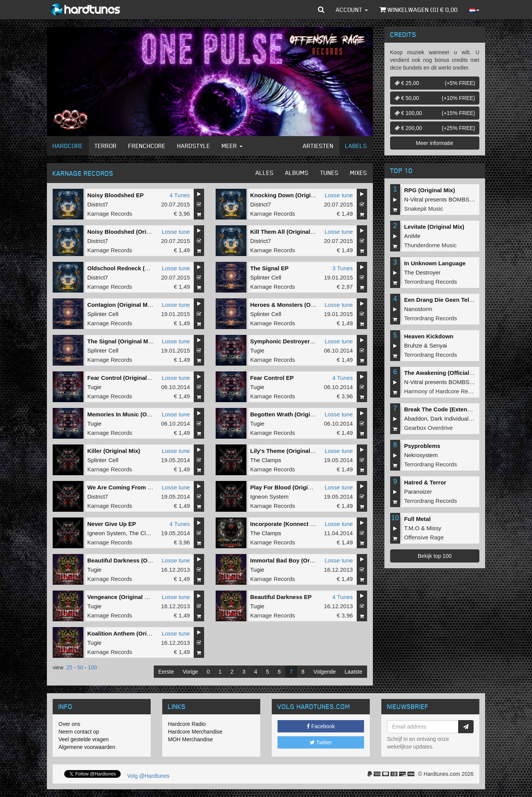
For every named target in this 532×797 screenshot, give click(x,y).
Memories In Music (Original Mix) (132, 414)
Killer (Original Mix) (114, 451)
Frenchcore (147, 146)
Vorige (190, 672)
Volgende (324, 672)
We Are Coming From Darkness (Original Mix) (150, 487)
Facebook (321, 726)
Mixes (359, 173)
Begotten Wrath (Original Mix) (291, 414)
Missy (434, 528)
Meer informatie (435, 143)
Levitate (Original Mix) (434, 227)
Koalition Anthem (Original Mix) (130, 633)
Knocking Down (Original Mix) (291, 195)
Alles (265, 173)
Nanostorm (418, 309)
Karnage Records (110, 214)
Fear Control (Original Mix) (124, 378)
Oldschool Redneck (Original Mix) (133, 268)
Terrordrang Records (431, 282)
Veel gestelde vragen (84, 739)
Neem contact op (79, 732)
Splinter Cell (266, 277)
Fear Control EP (272, 378)
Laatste (354, 672)
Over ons (69, 724)
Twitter (321, 742)
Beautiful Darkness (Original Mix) (133, 560)
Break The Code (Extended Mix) (447, 409)
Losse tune (338, 195)
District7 (98, 204)
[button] (321, 10)
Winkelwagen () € (419, 10)
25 (70, 667)
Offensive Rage (424, 537)
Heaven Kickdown (429, 336)
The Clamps (266, 460)
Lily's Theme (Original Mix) (287, 451)
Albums (297, 173)
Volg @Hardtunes (148, 776)
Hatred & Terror (425, 482)
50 (80, 667)
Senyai (438, 345)
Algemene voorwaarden (87, 747)
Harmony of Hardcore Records (443, 391)
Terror (106, 146)
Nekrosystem (421, 455)
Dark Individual (450, 418)
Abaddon (416, 418)
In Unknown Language (435, 263)
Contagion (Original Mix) (121, 305)
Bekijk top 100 (435, 556)
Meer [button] (232, 146)
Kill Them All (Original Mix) (287, 232)
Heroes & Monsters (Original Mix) (296, 305)
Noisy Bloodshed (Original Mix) (130, 232)
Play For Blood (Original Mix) (290, 487)
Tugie (257, 350)
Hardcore (68, 146)
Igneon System (269, 497)
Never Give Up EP (112, 524)
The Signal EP (269, 268)
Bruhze (413, 345)
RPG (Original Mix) (430, 190)
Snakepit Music (424, 209)
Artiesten (318, 146)
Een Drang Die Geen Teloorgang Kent (455, 300)
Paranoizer (418, 492)
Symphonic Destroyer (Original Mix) (299, 341)
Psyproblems (422, 446)
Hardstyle (194, 146)
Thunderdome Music (430, 245)
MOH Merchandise (190, 739)
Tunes (329, 173)
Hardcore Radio (187, 724)
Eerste (166, 672)
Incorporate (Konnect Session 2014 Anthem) (311, 524)
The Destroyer (422, 272)
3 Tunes (342, 268)
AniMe (412, 236)
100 (92, 667)
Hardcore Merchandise (195, 732)
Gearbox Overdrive (428, 428)
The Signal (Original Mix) (121, 341)
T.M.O (412, 528)
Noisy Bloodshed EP (116, 195)
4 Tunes (180, 195)
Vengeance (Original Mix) (121, 597)
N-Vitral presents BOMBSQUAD (445, 199)
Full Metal (417, 519)
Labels (356, 146)
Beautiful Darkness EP (281, 597)
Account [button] (352, 10)
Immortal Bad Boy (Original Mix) (294, 560)
